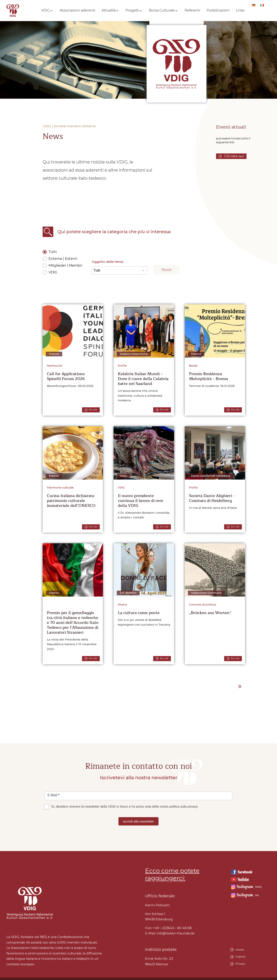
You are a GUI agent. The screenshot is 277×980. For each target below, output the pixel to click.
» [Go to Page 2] (240, 686)
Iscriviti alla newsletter (138, 821)
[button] (47, 10)
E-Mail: (170, 933)
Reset (167, 270)
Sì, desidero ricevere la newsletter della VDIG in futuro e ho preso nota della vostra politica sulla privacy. (122, 807)
